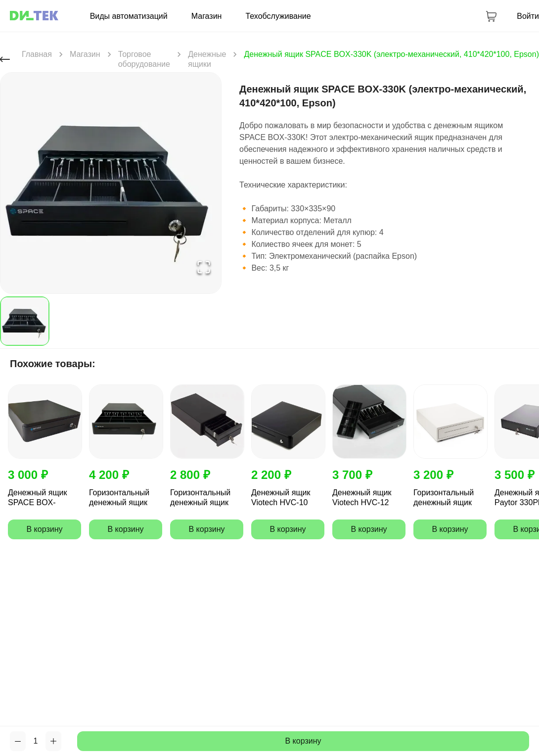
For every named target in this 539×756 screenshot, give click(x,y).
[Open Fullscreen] (204, 268)
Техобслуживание (278, 16)
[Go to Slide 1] (25, 321)
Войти (528, 16)
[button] (111, 183)
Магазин (207, 16)
